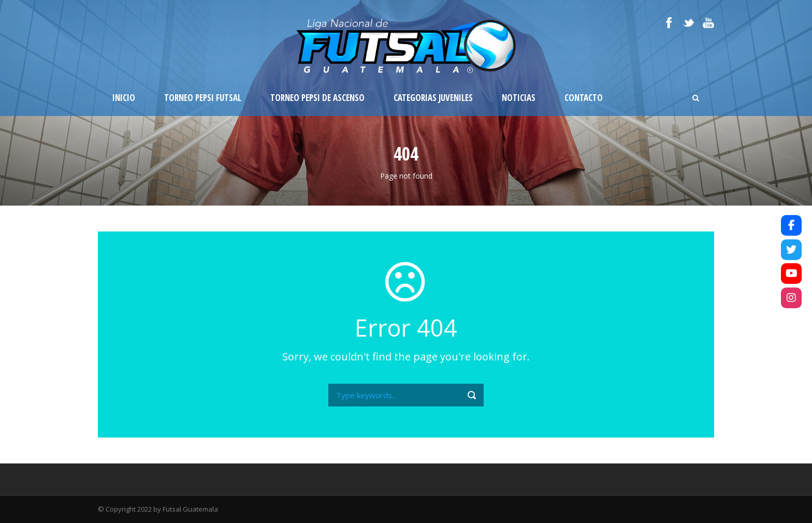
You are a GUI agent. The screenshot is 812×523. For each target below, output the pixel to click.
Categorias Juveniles (433, 98)
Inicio (124, 98)
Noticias (519, 98)
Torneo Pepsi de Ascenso (317, 98)
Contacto (584, 98)
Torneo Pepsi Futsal (203, 98)
